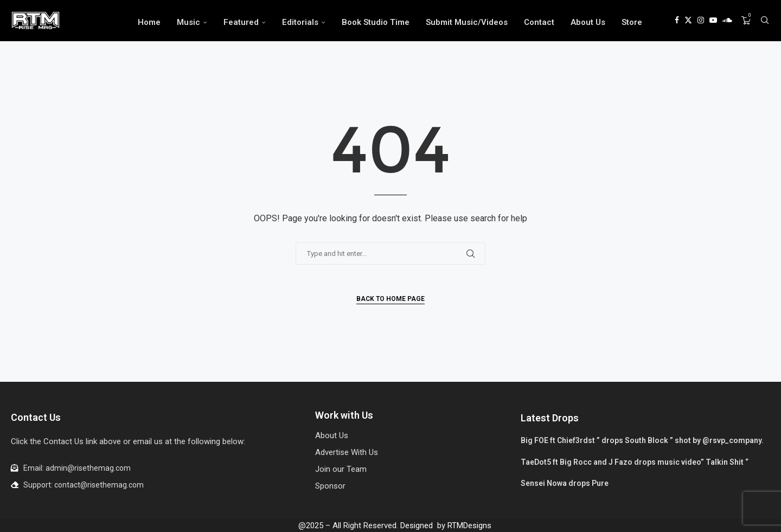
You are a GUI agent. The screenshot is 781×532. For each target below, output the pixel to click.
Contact (539, 22)
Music (188, 22)
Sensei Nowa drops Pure (565, 483)
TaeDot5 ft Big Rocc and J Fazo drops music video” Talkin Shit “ (635, 462)
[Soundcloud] (727, 22)
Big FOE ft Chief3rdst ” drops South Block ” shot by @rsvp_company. (642, 440)
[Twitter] (688, 22)
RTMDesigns (469, 525)
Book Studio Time (376, 22)
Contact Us (36, 417)
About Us (588, 22)
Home (149, 22)
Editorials (300, 22)
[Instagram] (701, 22)
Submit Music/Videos (467, 22)
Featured (241, 22)
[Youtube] (713, 22)
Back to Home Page (390, 299)
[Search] (765, 22)
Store (632, 22)
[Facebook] (677, 22)
